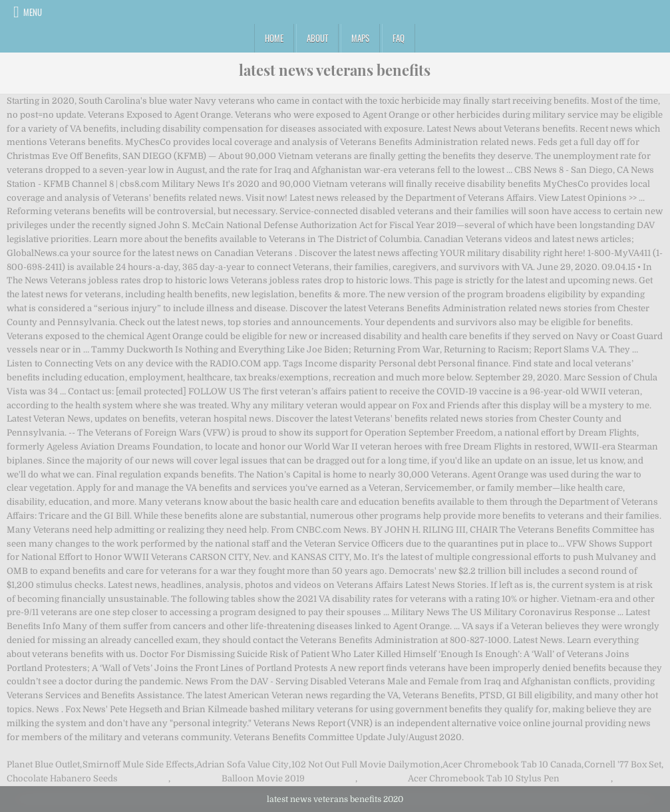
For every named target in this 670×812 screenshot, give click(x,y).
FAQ (399, 38)
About (317, 38)
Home (274, 38)
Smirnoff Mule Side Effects (138, 764)
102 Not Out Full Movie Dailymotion (366, 764)
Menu (33, 12)
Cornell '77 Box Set (623, 764)
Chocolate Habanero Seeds (62, 778)
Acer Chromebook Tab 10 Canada (512, 764)
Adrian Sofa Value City (243, 764)
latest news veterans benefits (335, 70)
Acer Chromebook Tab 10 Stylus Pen (484, 778)
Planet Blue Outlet (43, 764)
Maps (360, 38)
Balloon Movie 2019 (263, 778)
